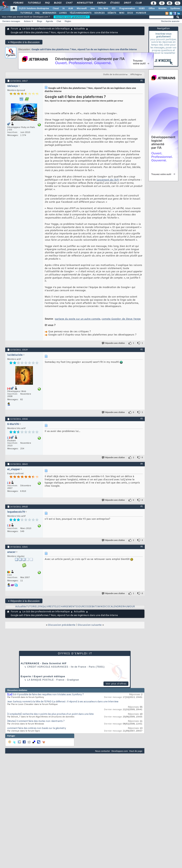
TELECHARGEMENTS (65, 607)
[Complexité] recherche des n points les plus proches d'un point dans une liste (50, 714)
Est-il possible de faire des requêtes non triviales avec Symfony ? (48, 695)
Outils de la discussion (114, 75)
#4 (142, 464)
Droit (127, 3)
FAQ (47, 3)
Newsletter (85, 3)
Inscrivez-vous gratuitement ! (72, 17)
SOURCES (99, 13)
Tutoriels (34, 3)
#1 (142, 81)
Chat (69, 3)
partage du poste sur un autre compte (78, 319)
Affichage (135, 75)
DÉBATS (112, 13)
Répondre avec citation (114, 343)
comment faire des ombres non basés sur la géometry (37, 728)
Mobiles (162, 9)
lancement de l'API (108, 180)
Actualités (79, 29)
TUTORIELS (26, 13)
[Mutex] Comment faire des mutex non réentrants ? (36, 721)
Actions (27, 21)
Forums (18, 3)
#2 (142, 349)
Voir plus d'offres (116, 684)
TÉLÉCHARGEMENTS (80, 13)
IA (63, 9)
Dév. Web (103, 9)
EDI (114, 9)
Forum (14, 29)
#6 (142, 546)
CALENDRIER (116, 607)
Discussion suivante (90, 625)
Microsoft (82, 9)
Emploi (101, 3)
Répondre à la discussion (24, 42)
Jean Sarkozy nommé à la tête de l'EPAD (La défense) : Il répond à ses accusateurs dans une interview (63, 702)
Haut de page (136, 751)
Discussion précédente (62, 625)
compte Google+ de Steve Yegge (121, 319)
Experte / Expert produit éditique (43, 676)
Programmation (127, 9)
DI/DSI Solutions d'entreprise (34, 9)
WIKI (122, 13)
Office (152, 9)
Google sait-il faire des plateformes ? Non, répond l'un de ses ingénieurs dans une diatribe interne (84, 49)
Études (115, 3)
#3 (142, 419)
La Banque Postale (40, 680)
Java (92, 9)
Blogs (58, 3)
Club (138, 3)
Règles (68, 21)
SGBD (142, 9)
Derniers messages (11, 21)
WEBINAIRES (49, 13)
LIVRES (63, 13)
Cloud (56, 9)
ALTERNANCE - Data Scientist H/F (44, 663)
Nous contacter (103, 751)
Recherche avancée (170, 21)
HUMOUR (141, 13)
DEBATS (93, 607)
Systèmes (175, 9)
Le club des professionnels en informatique (46, 29)
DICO (130, 13)
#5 (142, 506)
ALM (71, 9)
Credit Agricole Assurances (48, 667)
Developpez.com (120, 751)
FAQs (42, 607)
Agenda (49, 21)
